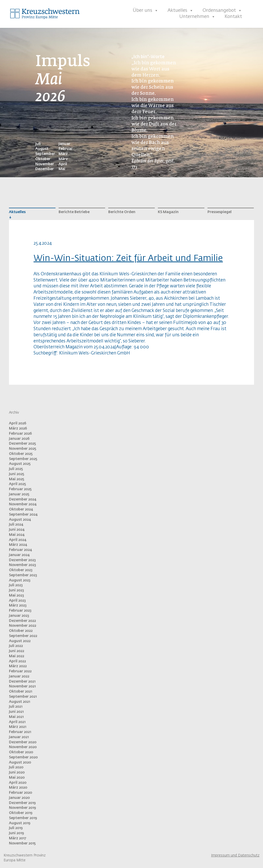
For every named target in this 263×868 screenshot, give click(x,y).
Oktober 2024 (21, 509)
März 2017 (18, 838)
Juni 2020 (17, 772)
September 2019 (23, 818)
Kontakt (233, 17)
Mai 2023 (17, 595)
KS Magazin (168, 212)
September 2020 (23, 757)
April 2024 (18, 540)
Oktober (43, 159)
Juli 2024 (16, 525)
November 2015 (22, 843)
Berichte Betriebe (74, 212)
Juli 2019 (16, 828)
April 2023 (17, 601)
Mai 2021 (16, 717)
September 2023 (23, 575)
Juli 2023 (16, 585)
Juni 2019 (16, 833)
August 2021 (19, 702)
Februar (66, 149)
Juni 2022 (17, 651)
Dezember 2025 (23, 444)
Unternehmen (197, 17)
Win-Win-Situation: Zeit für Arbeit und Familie (128, 258)
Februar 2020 (20, 793)
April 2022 (17, 661)
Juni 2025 (17, 474)
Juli (38, 144)
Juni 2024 (17, 530)
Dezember (45, 169)
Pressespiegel (220, 212)
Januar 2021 (19, 737)
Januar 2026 (19, 439)
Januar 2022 (19, 676)
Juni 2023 (17, 590)
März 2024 (18, 545)
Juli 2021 (16, 707)
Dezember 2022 (22, 621)
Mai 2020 (17, 778)
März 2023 (18, 605)
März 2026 (18, 428)
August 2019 (20, 823)
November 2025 (23, 449)
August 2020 (20, 762)
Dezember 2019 (22, 803)
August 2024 (20, 520)
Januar (64, 144)
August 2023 (20, 580)
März (63, 154)
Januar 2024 (19, 555)
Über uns (146, 11)
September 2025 (23, 459)
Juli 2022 (16, 646)
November (45, 164)
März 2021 (18, 727)
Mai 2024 (17, 535)
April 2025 (18, 484)
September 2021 (23, 697)
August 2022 (20, 641)
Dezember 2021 (22, 682)
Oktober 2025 (21, 454)
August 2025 (20, 464)
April (63, 164)
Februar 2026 (20, 434)
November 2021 (22, 686)
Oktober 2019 (21, 813)
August (42, 149)
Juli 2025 (16, 469)
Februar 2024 (20, 550)
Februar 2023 (20, 611)
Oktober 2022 (21, 631)
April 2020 (18, 783)
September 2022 (23, 636)
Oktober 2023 (21, 570)
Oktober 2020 (21, 752)
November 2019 (22, 808)
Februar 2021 (20, 732)
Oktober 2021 (20, 692)
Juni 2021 (16, 712)
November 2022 (23, 626)
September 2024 (23, 515)
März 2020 (18, 788)
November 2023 (23, 565)
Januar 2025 (19, 494)
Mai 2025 (17, 479)
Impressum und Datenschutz (235, 855)
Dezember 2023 (22, 560)
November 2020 (23, 747)
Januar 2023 (19, 616)
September (45, 154)
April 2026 (18, 423)
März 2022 (18, 666)
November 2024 (23, 504)
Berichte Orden (122, 212)
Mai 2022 (17, 656)
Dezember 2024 (23, 499)
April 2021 (17, 722)
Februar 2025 (20, 489)
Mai (62, 169)
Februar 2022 (20, 671)
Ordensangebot (222, 11)
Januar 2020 (19, 798)
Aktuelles (180, 11)
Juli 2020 (16, 767)
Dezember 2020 (23, 742)
